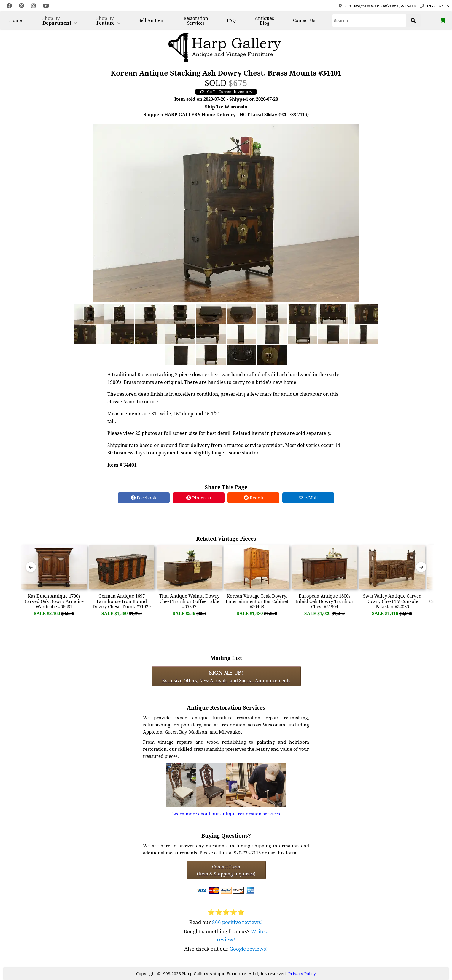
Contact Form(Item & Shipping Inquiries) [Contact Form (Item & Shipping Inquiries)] (226, 870)
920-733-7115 (437, 6)
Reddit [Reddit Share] (254, 498)
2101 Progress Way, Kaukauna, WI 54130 (381, 6)
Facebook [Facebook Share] (144, 498)
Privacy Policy (302, 974)
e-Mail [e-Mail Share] (308, 498)
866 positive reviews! (237, 922)
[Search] (369, 20)
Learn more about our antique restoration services (226, 814)
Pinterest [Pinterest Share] (199, 498)
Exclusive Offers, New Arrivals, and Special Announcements (226, 676)
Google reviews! (249, 949)
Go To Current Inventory (226, 92)
